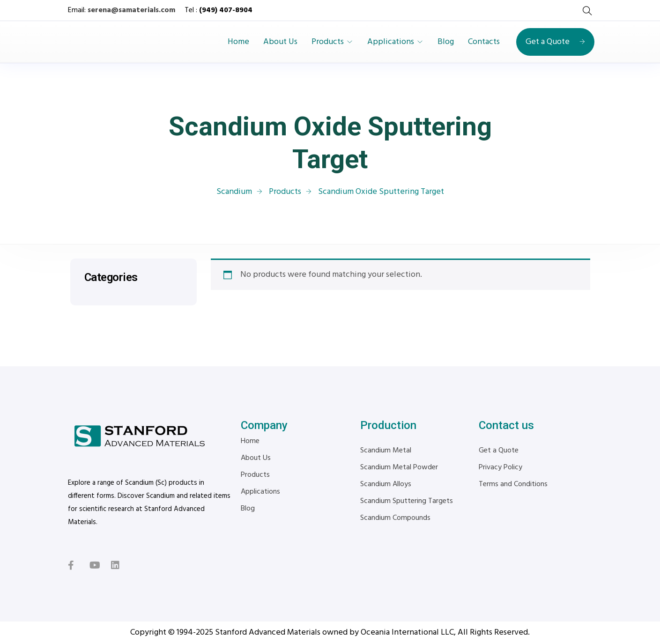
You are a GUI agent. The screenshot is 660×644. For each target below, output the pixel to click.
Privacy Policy (501, 467)
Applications (391, 42)
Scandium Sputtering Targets (407, 501)
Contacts (484, 42)
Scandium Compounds (395, 518)
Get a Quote (555, 42)
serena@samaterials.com (131, 10)
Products (328, 42)
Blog (446, 42)
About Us (280, 42)
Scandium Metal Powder (399, 467)
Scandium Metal (386, 451)
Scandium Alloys (386, 484)
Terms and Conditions (513, 484)
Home (238, 42)
